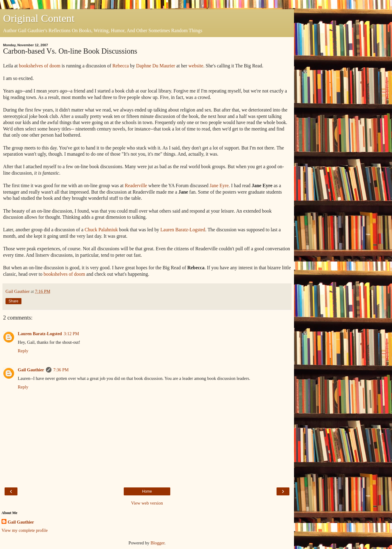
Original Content (39, 18)
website (196, 66)
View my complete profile (25, 530)
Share (13, 301)
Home (147, 491)
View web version (147, 503)
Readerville (136, 186)
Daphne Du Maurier (155, 66)
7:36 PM (61, 370)
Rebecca (121, 66)
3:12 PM (71, 334)
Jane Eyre (219, 186)
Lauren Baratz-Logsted (183, 230)
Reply (23, 351)
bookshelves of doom (40, 66)
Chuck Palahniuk (101, 230)
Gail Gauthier (31, 370)
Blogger (157, 543)
